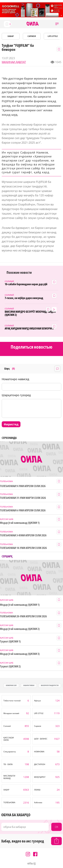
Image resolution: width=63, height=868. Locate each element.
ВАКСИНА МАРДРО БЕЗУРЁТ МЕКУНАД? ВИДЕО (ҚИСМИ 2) (30, 313)
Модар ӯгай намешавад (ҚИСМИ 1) (20, 523)
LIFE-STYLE (53, 36)
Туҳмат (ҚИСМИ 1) (10, 641)
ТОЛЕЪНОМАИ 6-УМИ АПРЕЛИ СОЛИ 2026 (23, 510)
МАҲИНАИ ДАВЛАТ (14, 62)
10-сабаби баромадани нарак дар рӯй (26, 284)
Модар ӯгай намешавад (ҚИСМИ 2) (20, 629)
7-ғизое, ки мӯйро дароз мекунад (24, 298)
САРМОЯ (32, 36)
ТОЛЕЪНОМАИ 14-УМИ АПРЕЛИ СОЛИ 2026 (23, 548)
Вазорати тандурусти (50, 685)
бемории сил (11, 685)
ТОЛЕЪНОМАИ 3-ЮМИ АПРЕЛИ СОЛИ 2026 (23, 535)
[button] (57, 24)
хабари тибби (29, 685)
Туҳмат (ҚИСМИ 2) (10, 666)
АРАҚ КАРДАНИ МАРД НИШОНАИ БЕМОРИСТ (29, 328)
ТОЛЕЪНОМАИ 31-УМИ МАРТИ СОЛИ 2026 (23, 498)
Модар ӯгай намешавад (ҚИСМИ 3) (20, 654)
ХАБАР (11, 36)
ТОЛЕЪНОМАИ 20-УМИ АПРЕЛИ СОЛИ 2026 (23, 616)
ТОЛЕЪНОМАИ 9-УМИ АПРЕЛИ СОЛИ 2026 (23, 486)
